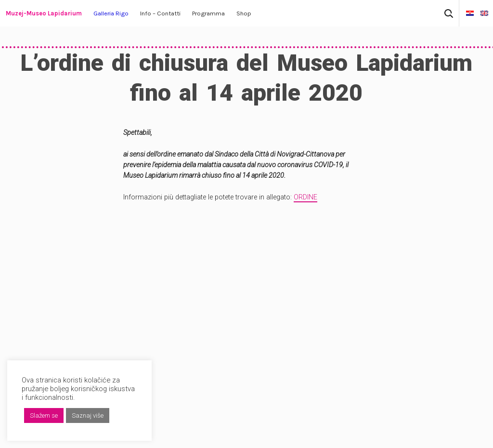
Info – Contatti (160, 13)
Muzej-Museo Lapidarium (44, 13)
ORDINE (305, 197)
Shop (244, 13)
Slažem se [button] (44, 415)
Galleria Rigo (111, 13)
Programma (208, 13)
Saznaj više (88, 415)
